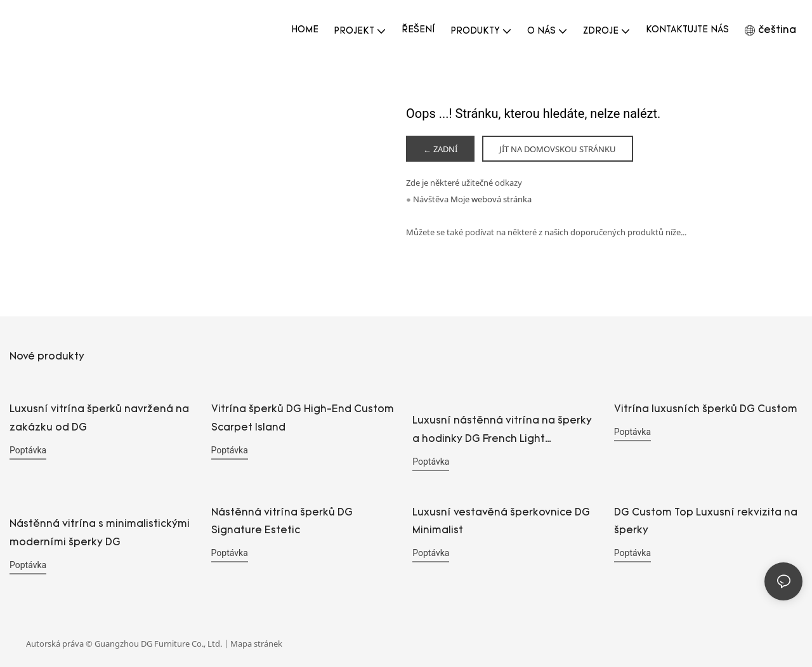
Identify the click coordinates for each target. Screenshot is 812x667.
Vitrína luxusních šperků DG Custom (706, 410)
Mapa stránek (256, 643)
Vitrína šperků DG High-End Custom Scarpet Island (303, 419)
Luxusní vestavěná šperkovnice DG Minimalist (501, 522)
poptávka (28, 450)
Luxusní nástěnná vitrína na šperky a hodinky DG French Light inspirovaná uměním (502, 433)
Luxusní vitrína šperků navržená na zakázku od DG (99, 419)
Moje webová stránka (491, 200)
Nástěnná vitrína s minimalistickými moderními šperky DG (100, 534)
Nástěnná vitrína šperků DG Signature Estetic (282, 522)
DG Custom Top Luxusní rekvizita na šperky (706, 522)
